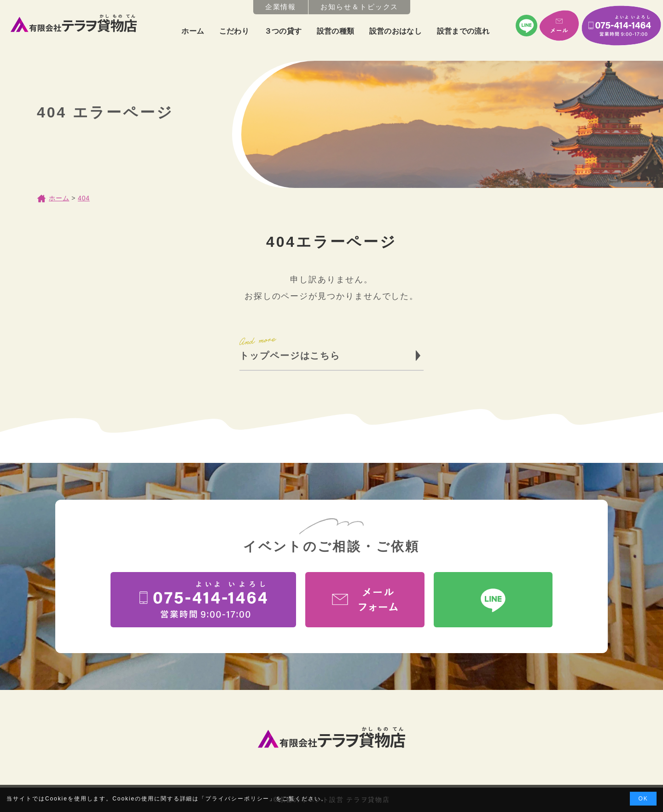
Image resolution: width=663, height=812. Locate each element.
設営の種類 (336, 31)
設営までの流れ (463, 31)
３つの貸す (283, 31)
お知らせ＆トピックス (359, 7)
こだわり (234, 31)
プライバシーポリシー (237, 799)
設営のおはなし (395, 31)
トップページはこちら (290, 356)
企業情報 (281, 7)
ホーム (193, 31)
